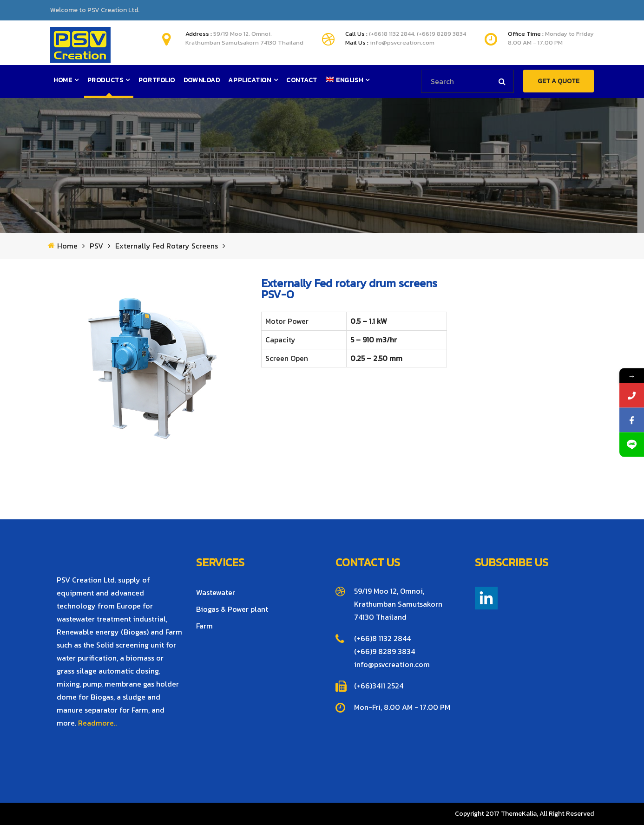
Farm (204, 626)
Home (63, 80)
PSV (96, 246)
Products (105, 80)
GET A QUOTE (559, 81)
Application (250, 80)
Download (202, 80)
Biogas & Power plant (232, 609)
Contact (302, 80)
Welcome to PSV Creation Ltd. (95, 10)
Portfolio (157, 80)
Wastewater (216, 592)
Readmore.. (97, 723)
